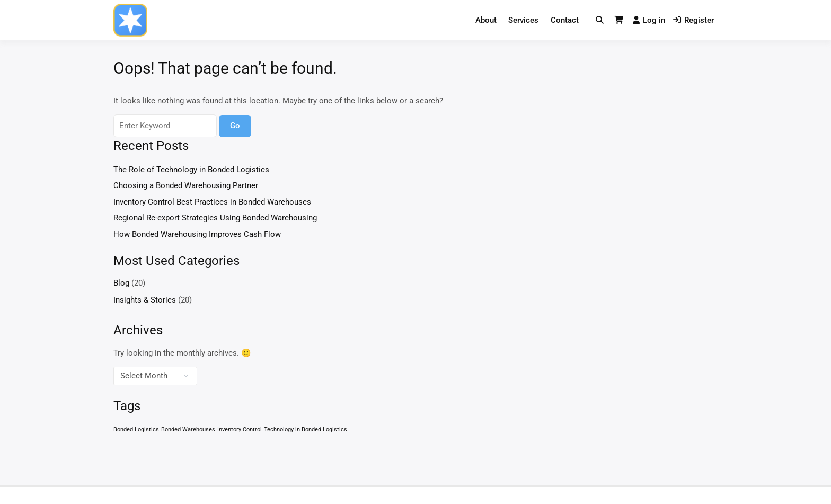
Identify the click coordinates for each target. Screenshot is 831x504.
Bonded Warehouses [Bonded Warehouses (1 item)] (188, 430)
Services (523, 20)
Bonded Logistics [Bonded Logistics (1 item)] (136, 430)
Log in (649, 20)
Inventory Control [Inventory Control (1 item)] (240, 430)
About (486, 20)
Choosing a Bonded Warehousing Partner (186, 185)
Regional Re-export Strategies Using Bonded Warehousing (215, 218)
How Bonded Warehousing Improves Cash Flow (197, 234)
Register (693, 20)
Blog (121, 283)
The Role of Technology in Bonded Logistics (191, 170)
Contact (565, 20)
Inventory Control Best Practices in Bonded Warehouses (212, 202)
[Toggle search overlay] (600, 20)
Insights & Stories (145, 300)
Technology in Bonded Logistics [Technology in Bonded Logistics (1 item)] (306, 430)
